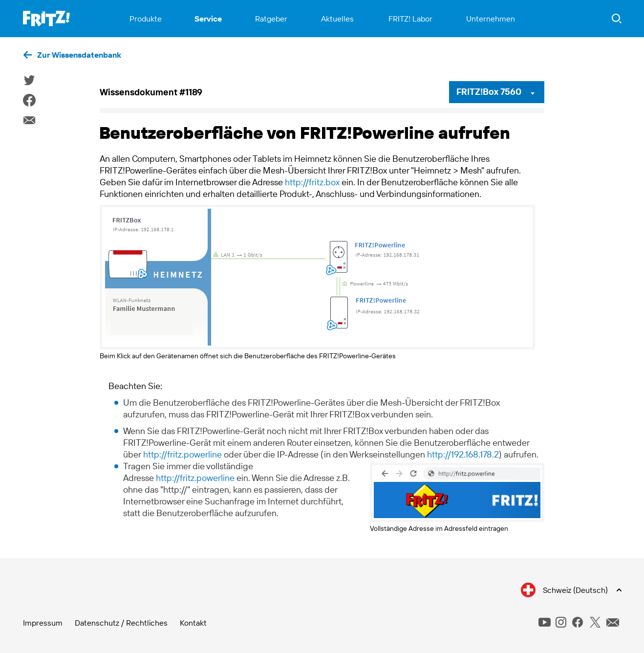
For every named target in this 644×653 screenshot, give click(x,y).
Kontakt (193, 623)
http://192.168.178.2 (463, 454)
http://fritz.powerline (182, 454)
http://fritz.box (312, 182)
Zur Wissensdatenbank (79, 55)
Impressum (43, 623)
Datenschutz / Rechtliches (121, 623)
